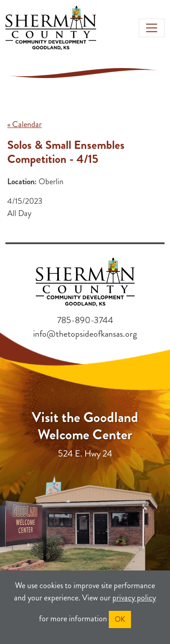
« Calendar (24, 124)
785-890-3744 (85, 320)
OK (120, 619)
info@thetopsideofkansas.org (85, 334)
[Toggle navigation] (152, 28)
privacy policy (134, 598)
